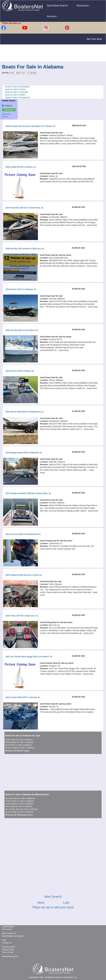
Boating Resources (10, 956)
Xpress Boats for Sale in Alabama (19, 812)
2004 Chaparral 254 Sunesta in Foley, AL (24, 575)
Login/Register (8, 927)
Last (66, 902)
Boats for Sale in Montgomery (18, 97)
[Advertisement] (53, 53)
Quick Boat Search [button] (58, 6)
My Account (7, 929)
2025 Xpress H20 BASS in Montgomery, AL (25, 412)
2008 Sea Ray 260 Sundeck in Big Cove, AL (25, 249)
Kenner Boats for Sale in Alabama (19, 804)
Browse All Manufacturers (19, 815)
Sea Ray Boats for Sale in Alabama (20, 798)
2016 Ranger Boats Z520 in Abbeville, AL (24, 453)
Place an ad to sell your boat (53, 907)
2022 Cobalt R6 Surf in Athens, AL (21, 167)
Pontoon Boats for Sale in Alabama (20, 748)
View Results (9, 110)
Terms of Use (8, 952)
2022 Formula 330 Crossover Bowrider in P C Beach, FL (31, 126)
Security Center (9, 947)
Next (41, 902)
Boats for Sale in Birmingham (17, 87)
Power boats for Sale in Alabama (19, 740)
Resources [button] (83, 6)
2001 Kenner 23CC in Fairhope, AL (21, 289)
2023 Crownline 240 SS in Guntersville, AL (25, 208)
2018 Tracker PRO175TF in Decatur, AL (23, 697)
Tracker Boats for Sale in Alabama (19, 801)
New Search (53, 897)
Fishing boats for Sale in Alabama (19, 742)
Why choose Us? (9, 933)
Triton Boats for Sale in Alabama (19, 806)
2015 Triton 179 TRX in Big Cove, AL (22, 616)
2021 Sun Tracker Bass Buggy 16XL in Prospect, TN (29, 657)
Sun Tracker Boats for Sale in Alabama (21, 809)
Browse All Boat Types (17, 751)
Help (4, 940)
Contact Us (7, 943)
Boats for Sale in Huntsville (16, 92)
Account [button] (52, 16)
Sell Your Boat (94, 39)
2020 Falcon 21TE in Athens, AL (20, 371)
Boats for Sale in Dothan (15, 89)
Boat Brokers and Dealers (13, 936)
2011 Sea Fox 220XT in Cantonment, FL (23, 534)
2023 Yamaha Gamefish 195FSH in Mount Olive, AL (28, 493)
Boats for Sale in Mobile (15, 95)
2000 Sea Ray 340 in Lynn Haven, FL (22, 330)
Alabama (7, 106)
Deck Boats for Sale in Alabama (18, 745)
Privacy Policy (8, 950)
